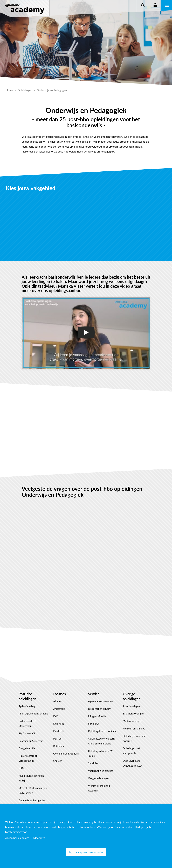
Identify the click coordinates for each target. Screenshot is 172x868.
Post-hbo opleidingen (27, 696)
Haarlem (58, 739)
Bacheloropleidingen (133, 714)
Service (94, 694)
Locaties (60, 694)
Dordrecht (59, 731)
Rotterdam (59, 746)
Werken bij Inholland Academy (99, 788)
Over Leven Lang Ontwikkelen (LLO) (133, 763)
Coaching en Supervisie (31, 741)
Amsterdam (59, 709)
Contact (57, 761)
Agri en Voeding (27, 706)
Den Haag (59, 724)
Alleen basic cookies (17, 838)
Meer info (39, 838)
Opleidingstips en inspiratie (102, 731)
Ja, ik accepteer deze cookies (86, 852)
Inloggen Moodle (97, 716)
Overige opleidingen (132, 696)
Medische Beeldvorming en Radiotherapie (33, 790)
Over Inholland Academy (66, 754)
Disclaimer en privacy (99, 709)
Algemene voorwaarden (101, 701)
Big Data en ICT (27, 733)
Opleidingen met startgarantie (131, 751)
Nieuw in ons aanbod (134, 729)
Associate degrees (132, 706)
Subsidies (93, 763)
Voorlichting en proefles (101, 771)
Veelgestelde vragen (98, 778)
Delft (56, 716)
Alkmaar (58, 701)
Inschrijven (94, 724)
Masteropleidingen (132, 721)
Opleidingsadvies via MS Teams (101, 753)
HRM (21, 768)
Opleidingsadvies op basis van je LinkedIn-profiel (101, 741)
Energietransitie (27, 748)
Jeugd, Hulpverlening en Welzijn (31, 778)
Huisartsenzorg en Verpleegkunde (28, 758)
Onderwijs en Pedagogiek (32, 800)
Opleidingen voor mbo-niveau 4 (135, 738)
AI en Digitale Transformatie (33, 714)
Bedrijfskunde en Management (27, 724)
